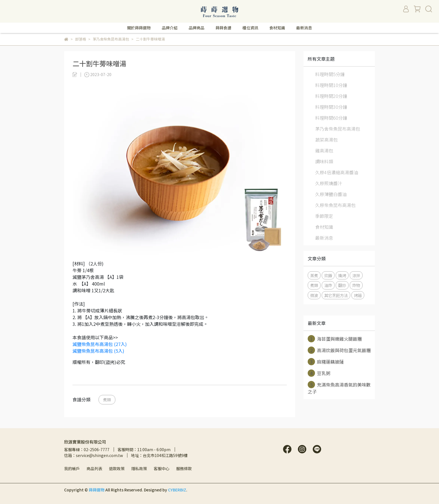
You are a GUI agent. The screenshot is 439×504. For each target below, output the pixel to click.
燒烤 (342, 275)
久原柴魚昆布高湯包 (335, 205)
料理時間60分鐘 (331, 118)
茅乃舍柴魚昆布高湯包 (338, 129)
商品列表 (94, 468)
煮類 (107, 400)
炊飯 (328, 275)
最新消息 (304, 28)
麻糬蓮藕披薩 (326, 362)
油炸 (328, 285)
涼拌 (356, 275)
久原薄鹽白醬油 (331, 194)
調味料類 (324, 161)
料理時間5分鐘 (330, 74)
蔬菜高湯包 (326, 140)
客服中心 (162, 468)
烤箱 (358, 295)
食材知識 (277, 28)
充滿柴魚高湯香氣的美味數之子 (339, 388)
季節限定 (324, 216)
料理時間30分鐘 (331, 107)
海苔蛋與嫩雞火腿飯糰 (335, 339)
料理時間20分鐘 (331, 96)
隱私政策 (139, 468)
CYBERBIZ (177, 490)
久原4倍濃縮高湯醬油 (337, 172)
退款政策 (117, 468)
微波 (314, 295)
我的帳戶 (72, 468)
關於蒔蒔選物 (139, 28)
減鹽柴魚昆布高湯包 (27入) (100, 344)
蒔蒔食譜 (223, 28)
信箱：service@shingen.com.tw (94, 455)
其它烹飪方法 (336, 295)
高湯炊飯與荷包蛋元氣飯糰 (339, 350)
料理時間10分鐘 (331, 85)
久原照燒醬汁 (329, 183)
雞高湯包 (324, 150)
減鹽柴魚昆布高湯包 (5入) (98, 351)
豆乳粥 (319, 373)
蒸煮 (314, 275)
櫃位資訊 (250, 28)
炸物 (356, 285)
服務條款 (184, 468)
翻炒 (342, 285)
